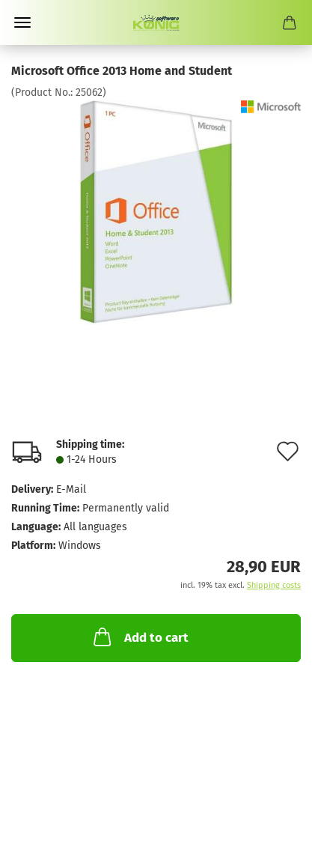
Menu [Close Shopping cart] (22, 22)
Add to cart (140, 637)
